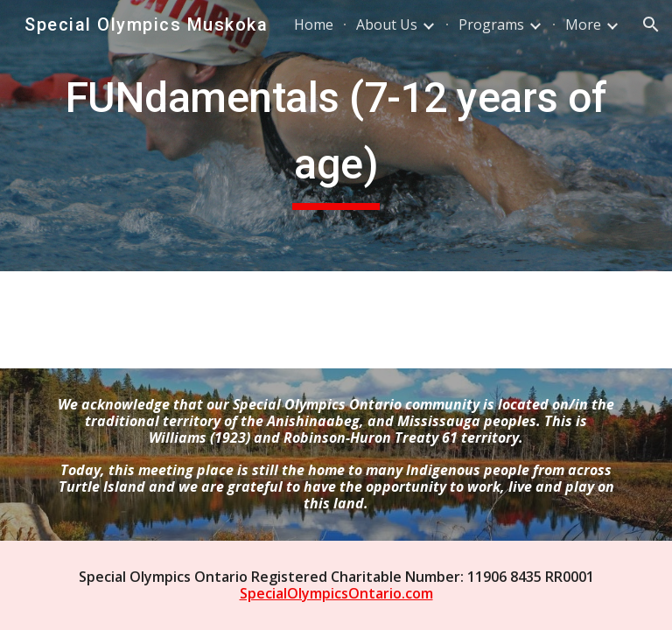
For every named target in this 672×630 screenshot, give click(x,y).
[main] (336, 135)
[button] (651, 24)
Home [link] (314, 24)
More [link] (583, 24)
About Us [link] (387, 24)
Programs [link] (491, 24)
